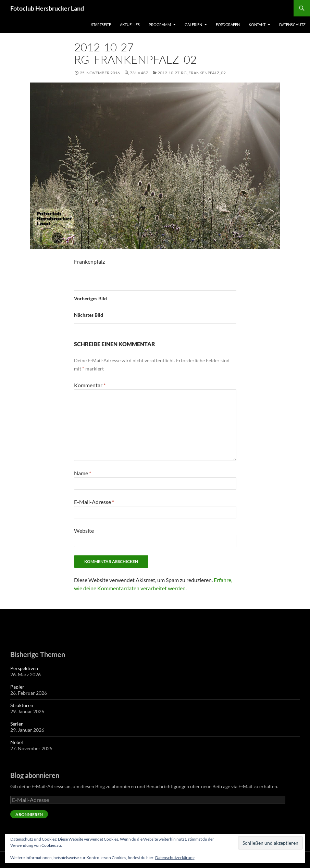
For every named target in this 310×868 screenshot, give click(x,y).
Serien (17, 724)
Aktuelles (130, 24)
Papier (17, 687)
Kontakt (257, 24)
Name (83, 473)
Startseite (101, 24)
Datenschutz (292, 24)
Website (84, 531)
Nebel (17, 742)
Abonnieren (29, 814)
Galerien (193, 24)
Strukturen (22, 705)
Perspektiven (24, 668)
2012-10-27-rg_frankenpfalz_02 (192, 73)
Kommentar (90, 385)
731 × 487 (139, 73)
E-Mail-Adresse (94, 502)
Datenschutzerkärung (175, 858)
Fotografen (228, 24)
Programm (160, 24)
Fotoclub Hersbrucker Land (47, 8)
